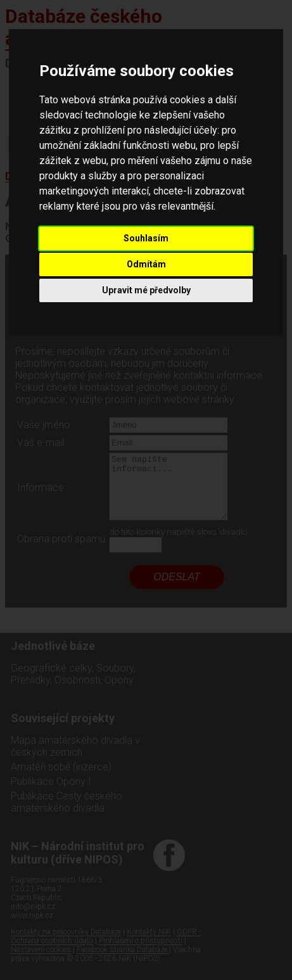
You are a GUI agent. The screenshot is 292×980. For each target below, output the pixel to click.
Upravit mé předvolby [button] (146, 290)
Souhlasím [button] (146, 238)
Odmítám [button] (146, 264)
